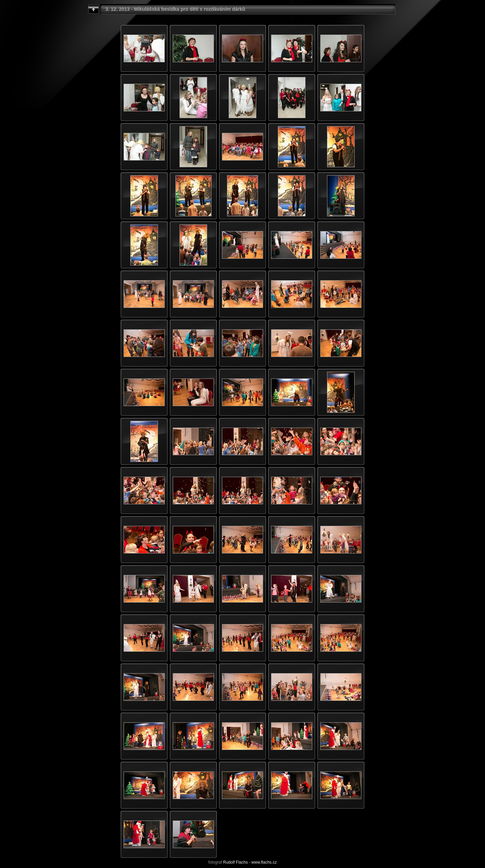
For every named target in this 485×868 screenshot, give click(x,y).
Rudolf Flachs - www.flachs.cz (250, 862)
